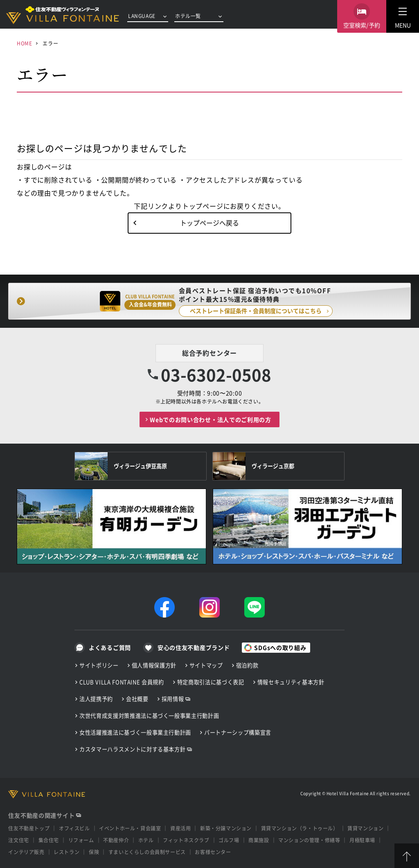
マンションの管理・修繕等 (309, 840)
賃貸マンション (365, 828)
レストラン (66, 852)
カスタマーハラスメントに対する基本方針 (132, 749)
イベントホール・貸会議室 (130, 828)
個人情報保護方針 (154, 665)
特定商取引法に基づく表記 (211, 682)
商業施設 (259, 840)
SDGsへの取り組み (280, 647)
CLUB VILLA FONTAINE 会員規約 (122, 682)
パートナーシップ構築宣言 (238, 732)
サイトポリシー (99, 665)
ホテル (146, 840)
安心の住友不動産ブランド (194, 647)
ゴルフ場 (229, 840)
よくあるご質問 (110, 647)
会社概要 (137, 699)
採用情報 (173, 699)
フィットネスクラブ (186, 840)
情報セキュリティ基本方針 (291, 682)
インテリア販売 (26, 852)
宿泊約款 (247, 665)
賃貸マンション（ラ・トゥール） (300, 828)
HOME (24, 43)
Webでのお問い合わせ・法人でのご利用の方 (211, 419)
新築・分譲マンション (226, 828)
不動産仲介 (116, 840)
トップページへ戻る (209, 223)
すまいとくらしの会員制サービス (147, 852)
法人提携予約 (96, 699)
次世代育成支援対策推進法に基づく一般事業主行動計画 (149, 716)
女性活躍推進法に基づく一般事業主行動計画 (135, 732)
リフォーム (81, 840)
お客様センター (213, 852)
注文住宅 (18, 840)
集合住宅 (49, 840)
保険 (94, 852)
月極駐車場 (362, 840)
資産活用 (180, 828)
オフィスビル (74, 828)
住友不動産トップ (29, 828)
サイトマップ (206, 665)
